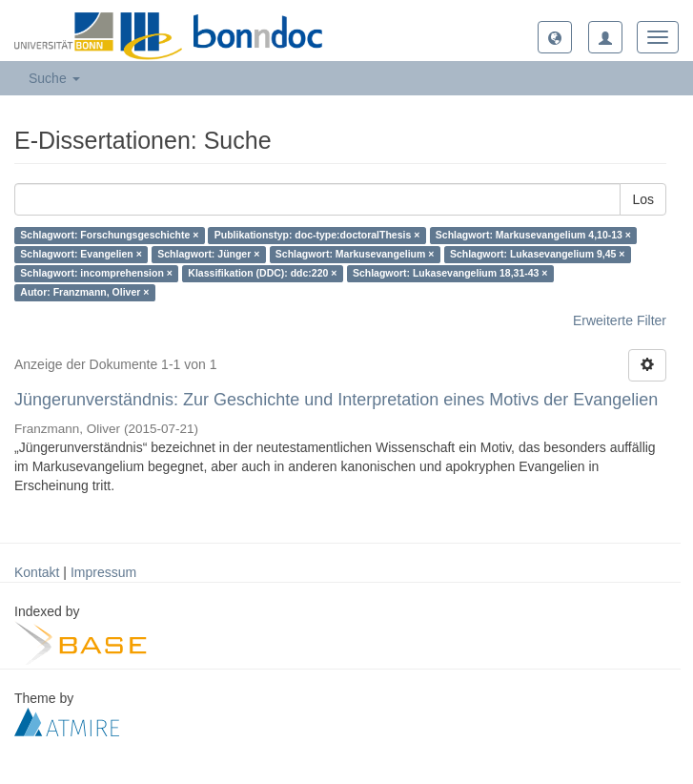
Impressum (103, 572)
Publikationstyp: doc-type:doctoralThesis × (317, 236)
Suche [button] (54, 78)
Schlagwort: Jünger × (208, 255)
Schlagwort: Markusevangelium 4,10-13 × (533, 236)
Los (643, 199)
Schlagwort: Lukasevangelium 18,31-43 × (450, 274)
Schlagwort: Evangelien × (81, 255)
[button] (555, 37)
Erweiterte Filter (620, 320)
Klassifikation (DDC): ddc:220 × (262, 274)
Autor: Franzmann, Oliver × (84, 293)
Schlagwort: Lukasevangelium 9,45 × (538, 255)
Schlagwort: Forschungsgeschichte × (109, 236)
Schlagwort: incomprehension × (96, 274)
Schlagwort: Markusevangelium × (355, 255)
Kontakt (37, 572)
